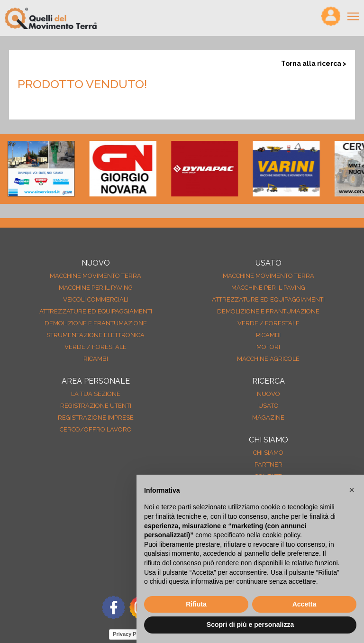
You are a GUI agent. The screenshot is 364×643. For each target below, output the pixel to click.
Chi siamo (268, 453)
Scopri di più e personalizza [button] (250, 625)
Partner (268, 464)
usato (268, 406)
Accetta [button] (305, 604)
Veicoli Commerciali (96, 299)
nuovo (268, 394)
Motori (268, 347)
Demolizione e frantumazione (96, 323)
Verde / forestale (96, 347)
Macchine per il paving (96, 288)
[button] (352, 490)
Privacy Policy (131, 634)
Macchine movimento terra (96, 276)
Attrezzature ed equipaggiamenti (96, 311)
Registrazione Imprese (96, 418)
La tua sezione (96, 394)
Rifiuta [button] (196, 604)
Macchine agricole (268, 359)
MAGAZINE (268, 418)
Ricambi (96, 359)
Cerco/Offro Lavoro (96, 429)
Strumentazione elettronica (96, 335)
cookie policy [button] (281, 535)
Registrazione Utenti (96, 406)
